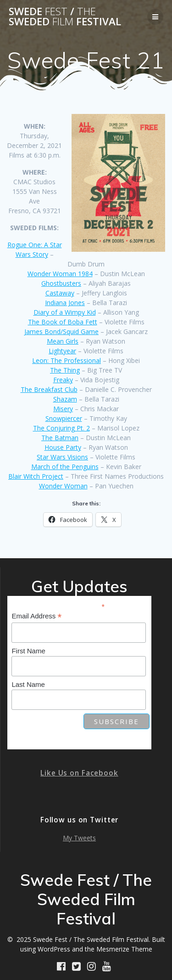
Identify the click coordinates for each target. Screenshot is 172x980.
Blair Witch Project (36, 476)
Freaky (63, 380)
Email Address (36, 616)
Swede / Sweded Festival (65, 17)
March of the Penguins (65, 467)
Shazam (65, 399)
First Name (28, 651)
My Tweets (79, 838)
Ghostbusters (61, 283)
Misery (63, 409)
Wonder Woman (63, 486)
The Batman (60, 438)
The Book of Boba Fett (63, 322)
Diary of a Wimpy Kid (65, 312)
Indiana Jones (65, 303)
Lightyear (62, 351)
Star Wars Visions (62, 457)
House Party (63, 447)
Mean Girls (63, 341)
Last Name (28, 684)
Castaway (60, 293)
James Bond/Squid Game (61, 331)
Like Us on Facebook (79, 773)
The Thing (65, 370)
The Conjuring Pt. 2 (61, 428)
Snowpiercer (64, 418)
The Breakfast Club (49, 389)
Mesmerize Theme (124, 949)
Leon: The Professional (67, 360)
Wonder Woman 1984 (60, 274)
